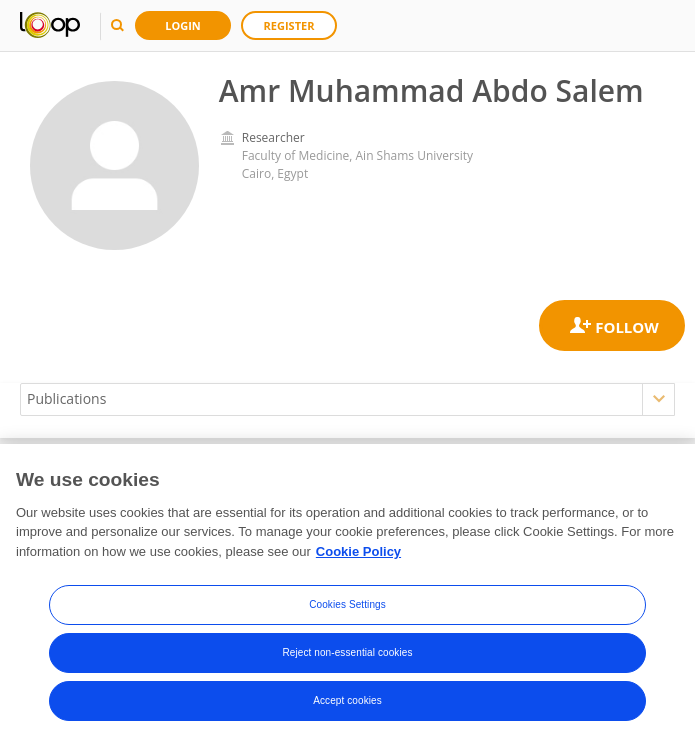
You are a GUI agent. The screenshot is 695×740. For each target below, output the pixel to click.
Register (289, 25)
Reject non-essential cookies (347, 658)
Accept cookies (347, 706)
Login (183, 25)
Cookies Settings (347, 610)
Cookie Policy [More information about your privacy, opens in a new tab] (358, 556)
